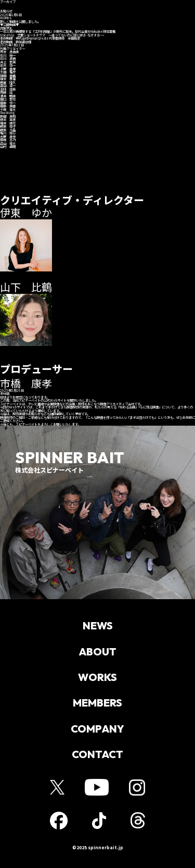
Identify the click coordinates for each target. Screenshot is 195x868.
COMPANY (97, 729)
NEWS (98, 626)
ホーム (9, 7)
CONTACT (97, 755)
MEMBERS (97, 703)
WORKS (97, 677)
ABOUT (97, 652)
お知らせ (52, 7)
